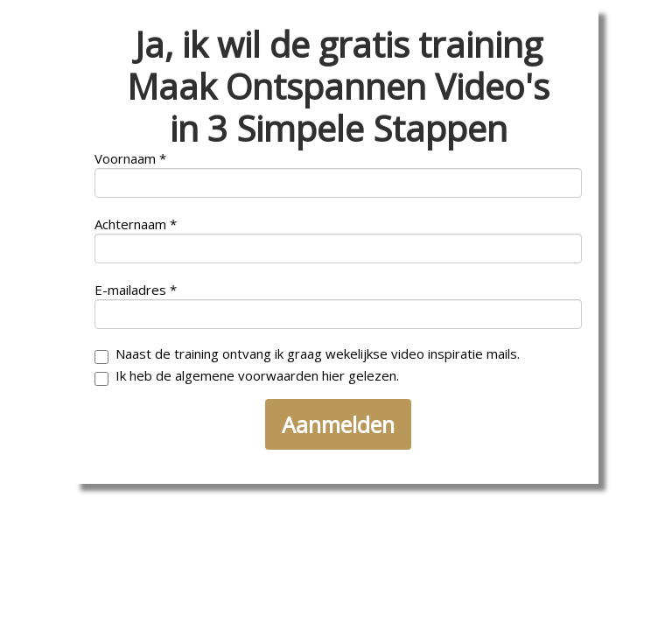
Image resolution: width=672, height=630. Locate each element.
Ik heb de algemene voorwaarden (247, 377)
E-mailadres (130, 290)
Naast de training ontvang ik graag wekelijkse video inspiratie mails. (307, 355)
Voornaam (125, 159)
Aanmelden (338, 424)
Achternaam (130, 224)
